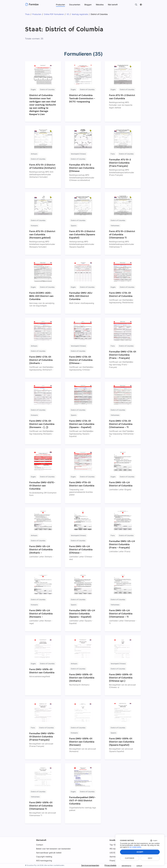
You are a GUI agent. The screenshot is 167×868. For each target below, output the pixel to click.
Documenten (75, 5)
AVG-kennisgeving (44, 861)
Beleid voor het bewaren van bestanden (53, 849)
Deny (150, 858)
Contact (39, 845)
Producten (60, 5)
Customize (130, 858)
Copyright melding (44, 857)
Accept (140, 852)
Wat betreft (41, 840)
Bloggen (88, 5)
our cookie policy (135, 847)
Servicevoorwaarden (90, 865)
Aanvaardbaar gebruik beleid (49, 853)
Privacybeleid (110, 865)
